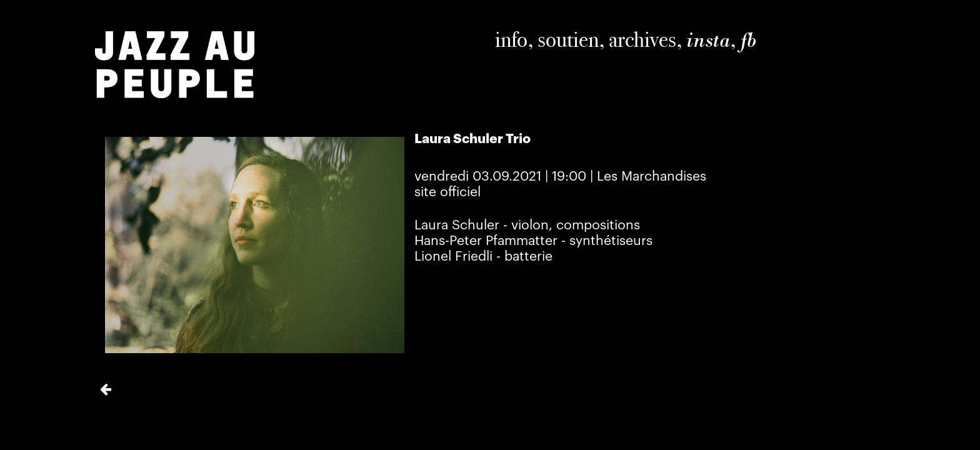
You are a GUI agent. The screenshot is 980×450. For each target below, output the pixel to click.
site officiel (447, 192)
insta (708, 40)
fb (748, 40)
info (511, 39)
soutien (568, 39)
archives (642, 39)
